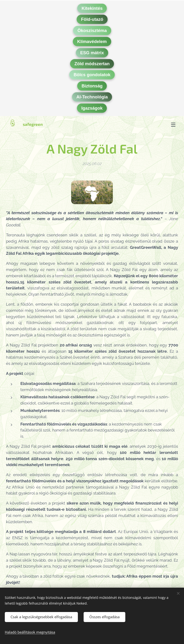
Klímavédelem (92, 42)
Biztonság (92, 87)
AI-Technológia (92, 98)
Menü (173, 125)
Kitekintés (92, 9)
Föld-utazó (92, 20)
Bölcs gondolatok (92, 76)
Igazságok (92, 109)
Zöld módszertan (92, 64)
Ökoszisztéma (92, 31)
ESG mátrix (92, 53)
